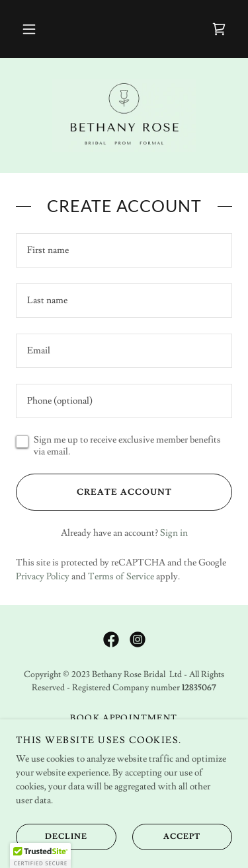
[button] (29, 29)
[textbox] (124, 250)
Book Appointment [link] (124, 718)
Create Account (94, 492)
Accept (167, 836)
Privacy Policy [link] (43, 577)
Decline (52, 836)
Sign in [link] (174, 533)
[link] (219, 29)
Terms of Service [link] (121, 577)
